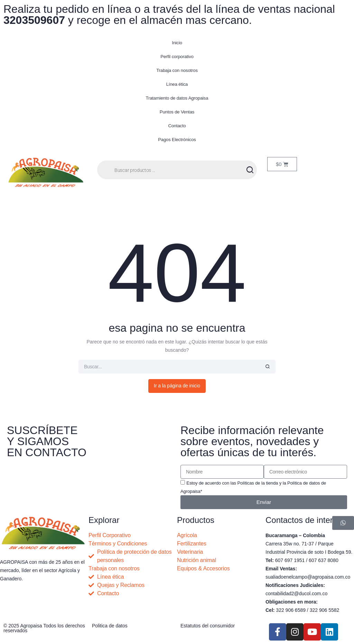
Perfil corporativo (177, 57)
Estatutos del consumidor (208, 626)
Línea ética (177, 84)
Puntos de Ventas (177, 112)
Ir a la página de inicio (177, 386)
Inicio (177, 43)
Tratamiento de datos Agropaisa (177, 98)
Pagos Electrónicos (177, 140)
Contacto (177, 126)
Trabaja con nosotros (177, 70)
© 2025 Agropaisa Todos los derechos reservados (44, 628)
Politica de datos (110, 626)
